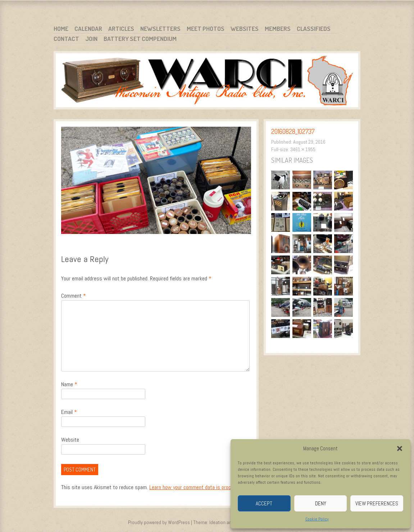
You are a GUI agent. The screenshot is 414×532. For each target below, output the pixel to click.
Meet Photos (206, 29)
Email (69, 412)
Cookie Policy (317, 519)
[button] (400, 448)
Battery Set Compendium (140, 39)
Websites (245, 29)
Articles (121, 29)
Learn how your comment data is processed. (197, 487)
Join (91, 39)
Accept (264, 503)
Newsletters (160, 29)
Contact (66, 39)
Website (70, 440)
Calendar (88, 29)
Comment (74, 296)
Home (61, 29)
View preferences (377, 503)
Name (69, 384)
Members (278, 29)
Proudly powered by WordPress (159, 522)
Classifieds (314, 29)
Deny (321, 503)
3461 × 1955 (303, 149)
